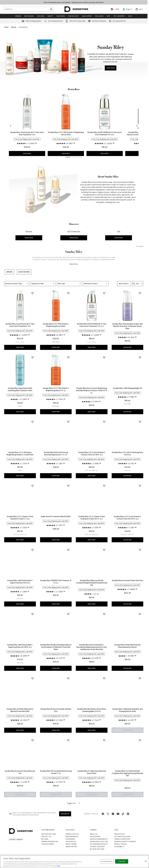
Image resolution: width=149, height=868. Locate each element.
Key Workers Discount (99, 844)
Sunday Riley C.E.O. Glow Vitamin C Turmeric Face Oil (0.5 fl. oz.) (127, 518)
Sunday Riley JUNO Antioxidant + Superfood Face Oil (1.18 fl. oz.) (20, 646)
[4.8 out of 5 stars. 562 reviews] (90, 782)
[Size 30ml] (54, 342)
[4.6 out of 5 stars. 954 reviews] (90, 402)
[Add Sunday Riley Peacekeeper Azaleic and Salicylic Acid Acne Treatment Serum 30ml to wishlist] (140, 293)
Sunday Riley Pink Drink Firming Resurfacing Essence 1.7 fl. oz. (56, 454)
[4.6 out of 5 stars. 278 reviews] (90, 658)
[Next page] (79, 803)
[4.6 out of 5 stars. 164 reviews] (126, 337)
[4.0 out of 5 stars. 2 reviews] (92, 594)
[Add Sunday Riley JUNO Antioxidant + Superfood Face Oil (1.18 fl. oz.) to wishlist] (33, 614)
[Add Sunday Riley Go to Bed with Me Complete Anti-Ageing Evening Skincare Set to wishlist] (140, 740)
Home (6, 27)
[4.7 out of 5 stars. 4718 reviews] (19, 782)
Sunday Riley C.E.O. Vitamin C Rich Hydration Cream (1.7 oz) (20, 518)
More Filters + (124, 284)
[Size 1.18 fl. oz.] (95, 470)
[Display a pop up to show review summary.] (36, 143)
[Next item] (137, 126)
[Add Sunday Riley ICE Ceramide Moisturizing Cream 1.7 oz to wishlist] (68, 740)
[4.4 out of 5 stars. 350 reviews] (55, 592)
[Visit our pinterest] (128, 814)
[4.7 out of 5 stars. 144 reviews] (90, 720)
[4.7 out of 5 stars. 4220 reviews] (103, 143)
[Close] (146, 861)
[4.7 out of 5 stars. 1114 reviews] (19, 464)
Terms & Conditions (122, 839)
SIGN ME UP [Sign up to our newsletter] (65, 814)
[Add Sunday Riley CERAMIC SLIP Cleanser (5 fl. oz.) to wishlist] (68, 550)
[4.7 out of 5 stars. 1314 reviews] (55, 399)
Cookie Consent (16, 839)
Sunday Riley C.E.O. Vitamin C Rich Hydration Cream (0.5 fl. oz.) (92, 518)
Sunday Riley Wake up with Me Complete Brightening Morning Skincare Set (92, 583)
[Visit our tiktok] (123, 814)
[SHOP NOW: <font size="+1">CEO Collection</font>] (74, 234)
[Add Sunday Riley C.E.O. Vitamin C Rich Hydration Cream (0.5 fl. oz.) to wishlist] (104, 486)
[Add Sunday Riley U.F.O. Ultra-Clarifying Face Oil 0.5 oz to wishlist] (140, 422)
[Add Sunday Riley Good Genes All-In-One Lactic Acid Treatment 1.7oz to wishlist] (33, 293)
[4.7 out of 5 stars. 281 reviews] (55, 464)
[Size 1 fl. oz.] (22, 342)
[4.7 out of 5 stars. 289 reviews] (19, 592)
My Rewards (70, 839)
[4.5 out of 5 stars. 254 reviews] (55, 720)
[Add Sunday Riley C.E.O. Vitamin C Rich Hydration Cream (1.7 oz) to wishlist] (33, 486)
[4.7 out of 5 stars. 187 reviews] (55, 525)
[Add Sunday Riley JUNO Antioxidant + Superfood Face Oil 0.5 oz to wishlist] (33, 550)
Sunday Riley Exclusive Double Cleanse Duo (56, 710)
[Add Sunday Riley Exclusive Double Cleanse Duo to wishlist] (68, 678)
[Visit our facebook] (103, 814)
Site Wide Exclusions (122, 836)
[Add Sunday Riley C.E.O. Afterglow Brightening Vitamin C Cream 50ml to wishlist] (33, 422)
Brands (14, 27)
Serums (9, 272)
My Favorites (71, 841)
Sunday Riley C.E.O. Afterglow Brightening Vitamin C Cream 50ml (20, 454)
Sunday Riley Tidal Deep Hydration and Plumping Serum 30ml (127, 710)
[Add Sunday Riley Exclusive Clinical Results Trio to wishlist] (33, 740)
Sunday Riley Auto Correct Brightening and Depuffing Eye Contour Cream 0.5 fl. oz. (92, 390)
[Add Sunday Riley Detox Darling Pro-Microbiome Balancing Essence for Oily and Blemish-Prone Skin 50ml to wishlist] (104, 614)
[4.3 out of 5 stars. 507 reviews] (55, 782)
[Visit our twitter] (108, 814)
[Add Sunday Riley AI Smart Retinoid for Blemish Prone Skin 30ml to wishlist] (33, 678)
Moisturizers (24, 272)
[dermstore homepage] (76, 9)
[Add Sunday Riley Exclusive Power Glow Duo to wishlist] (140, 550)
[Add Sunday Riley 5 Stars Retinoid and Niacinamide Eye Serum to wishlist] (140, 614)
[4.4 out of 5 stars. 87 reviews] (126, 720)
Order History (71, 847)
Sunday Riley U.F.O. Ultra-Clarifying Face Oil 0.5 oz (127, 454)
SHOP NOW (111, 68)
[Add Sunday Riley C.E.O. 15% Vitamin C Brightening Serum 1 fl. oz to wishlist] (68, 357)
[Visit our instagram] (113, 814)
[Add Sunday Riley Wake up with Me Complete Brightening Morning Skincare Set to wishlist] (104, 550)
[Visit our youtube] (118, 814)
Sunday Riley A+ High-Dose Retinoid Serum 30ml (92, 772)
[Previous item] (11, 126)
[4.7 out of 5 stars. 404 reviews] (19, 528)
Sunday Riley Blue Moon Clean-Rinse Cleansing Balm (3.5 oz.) (92, 710)
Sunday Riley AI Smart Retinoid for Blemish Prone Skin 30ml (20, 710)
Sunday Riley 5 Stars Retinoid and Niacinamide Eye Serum (127, 646)
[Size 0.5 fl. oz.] (88, 470)
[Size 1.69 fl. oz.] (23, 535)
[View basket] (139, 9)
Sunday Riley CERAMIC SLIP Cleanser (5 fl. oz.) (56, 582)
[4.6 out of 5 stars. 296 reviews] (19, 656)
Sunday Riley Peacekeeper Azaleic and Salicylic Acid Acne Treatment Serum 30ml (127, 326)
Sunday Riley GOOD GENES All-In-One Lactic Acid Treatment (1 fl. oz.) (105, 133)
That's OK (122, 861)
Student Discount (97, 847)
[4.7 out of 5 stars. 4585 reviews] (126, 589)
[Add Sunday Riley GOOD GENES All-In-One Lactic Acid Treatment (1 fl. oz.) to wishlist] (104, 293)
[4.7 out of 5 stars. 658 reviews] (90, 464)
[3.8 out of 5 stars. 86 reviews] (126, 656)
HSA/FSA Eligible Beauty (99, 839)
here (59, 866)
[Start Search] (51, 9)
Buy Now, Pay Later (97, 849)
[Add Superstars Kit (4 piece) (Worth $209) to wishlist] (68, 486)
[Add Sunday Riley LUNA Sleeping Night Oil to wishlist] (140, 357)
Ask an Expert (95, 836)
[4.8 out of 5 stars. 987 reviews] (65, 143)
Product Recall (121, 844)
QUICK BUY (27, 153)
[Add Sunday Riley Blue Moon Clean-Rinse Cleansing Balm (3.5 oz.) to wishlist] (104, 678)
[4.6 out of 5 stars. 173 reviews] (55, 658)
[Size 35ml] (129, 404)
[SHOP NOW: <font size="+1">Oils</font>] (119, 234)
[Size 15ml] (126, 404)
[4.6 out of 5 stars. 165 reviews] (19, 720)
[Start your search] (29, 9)
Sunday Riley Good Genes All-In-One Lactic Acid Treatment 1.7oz (27, 133)
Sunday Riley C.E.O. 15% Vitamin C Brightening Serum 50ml (66, 133)
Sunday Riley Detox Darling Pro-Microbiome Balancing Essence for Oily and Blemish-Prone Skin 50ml (92, 647)
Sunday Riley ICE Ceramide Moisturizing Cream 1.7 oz (56, 772)
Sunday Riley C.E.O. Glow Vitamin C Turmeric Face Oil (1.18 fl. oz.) (92, 454)
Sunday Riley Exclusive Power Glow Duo (127, 580)
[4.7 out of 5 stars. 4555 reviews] (26, 143)
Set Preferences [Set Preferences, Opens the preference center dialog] (107, 861)
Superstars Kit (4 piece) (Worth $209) (56, 516)
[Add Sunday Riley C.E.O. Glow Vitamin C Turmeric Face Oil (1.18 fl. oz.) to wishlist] (104, 422)
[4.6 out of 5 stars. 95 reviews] (126, 464)
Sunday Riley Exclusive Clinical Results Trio (20, 772)
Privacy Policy (120, 834)
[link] (127, 9)
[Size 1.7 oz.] (17, 342)
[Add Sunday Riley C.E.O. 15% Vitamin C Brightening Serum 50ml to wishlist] (68, 293)
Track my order (48, 844)
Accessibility (119, 847)
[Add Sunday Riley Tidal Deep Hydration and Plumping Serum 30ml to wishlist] (140, 678)
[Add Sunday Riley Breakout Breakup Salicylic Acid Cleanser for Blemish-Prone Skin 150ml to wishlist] (68, 614)
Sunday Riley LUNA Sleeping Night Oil (127, 388)
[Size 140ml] (20, 406)
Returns (45, 839)
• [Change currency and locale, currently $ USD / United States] (115, 9)
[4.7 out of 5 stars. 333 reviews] (90, 528)
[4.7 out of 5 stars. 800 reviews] (126, 397)
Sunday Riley (74, 252)
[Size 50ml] (58, 342)
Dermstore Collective (99, 841)
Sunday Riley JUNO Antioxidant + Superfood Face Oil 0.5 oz (20, 582)
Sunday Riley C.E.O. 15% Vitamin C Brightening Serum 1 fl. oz (56, 389)
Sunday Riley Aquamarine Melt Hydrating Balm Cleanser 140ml (20, 389)
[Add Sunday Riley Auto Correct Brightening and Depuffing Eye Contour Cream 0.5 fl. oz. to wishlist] (104, 357)
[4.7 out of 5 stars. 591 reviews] (126, 528)
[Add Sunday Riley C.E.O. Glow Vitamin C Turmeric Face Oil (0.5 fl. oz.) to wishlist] (140, 486)
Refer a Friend (71, 844)
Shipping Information (50, 841)
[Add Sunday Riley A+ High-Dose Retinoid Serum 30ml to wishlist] (104, 740)
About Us (94, 834)
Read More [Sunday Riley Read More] (74, 264)
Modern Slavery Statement (125, 841)
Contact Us (46, 836)
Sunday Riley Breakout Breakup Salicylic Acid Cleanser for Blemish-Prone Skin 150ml (56, 647)
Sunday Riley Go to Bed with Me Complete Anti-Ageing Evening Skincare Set (127, 773)
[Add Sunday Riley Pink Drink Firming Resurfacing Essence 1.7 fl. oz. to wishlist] (68, 422)
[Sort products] (138, 284)
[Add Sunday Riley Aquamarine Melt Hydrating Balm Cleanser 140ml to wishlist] (33, 357)
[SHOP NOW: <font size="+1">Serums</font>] (29, 234)
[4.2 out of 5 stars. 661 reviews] (19, 399)
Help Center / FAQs (49, 834)
